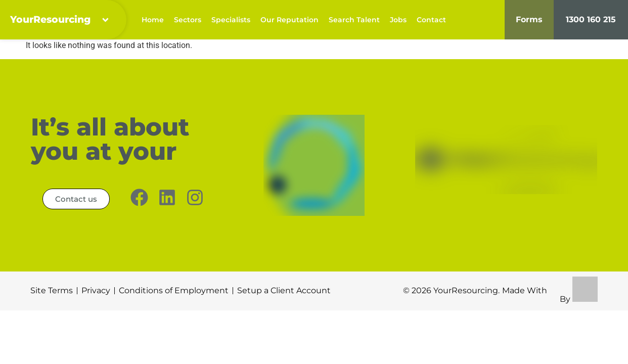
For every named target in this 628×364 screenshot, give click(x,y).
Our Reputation (289, 20)
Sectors (188, 20)
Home (153, 20)
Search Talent (354, 20)
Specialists (231, 20)
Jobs (398, 20)
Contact (431, 20)
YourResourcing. (466, 291)
